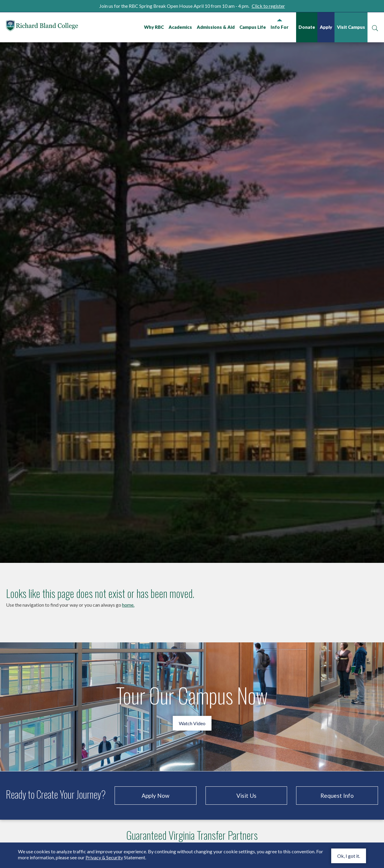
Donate (307, 27)
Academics (180, 27)
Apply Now (156, 778)
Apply (326, 27)
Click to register (268, 6)
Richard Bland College (42, 27)
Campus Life (253, 27)
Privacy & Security (104, 857)
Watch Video (192, 706)
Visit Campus (351, 27)
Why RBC (154, 27)
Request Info (337, 778)
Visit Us (246, 778)
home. (128, 587)
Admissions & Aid (216, 27)
